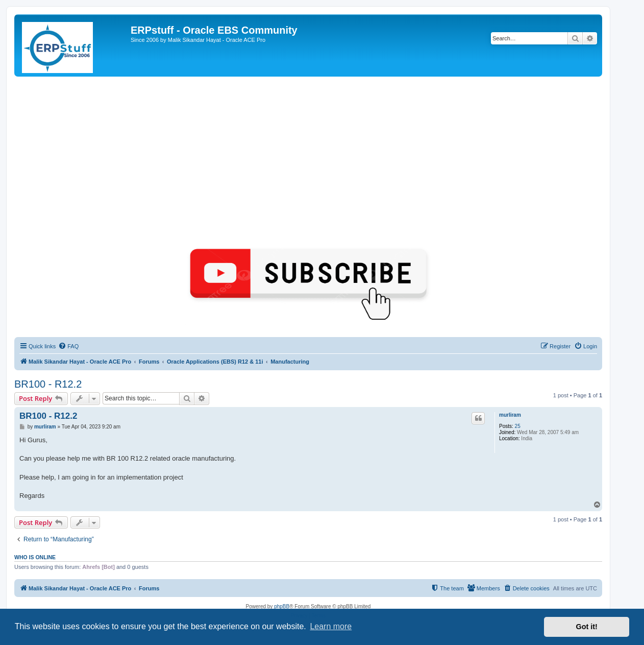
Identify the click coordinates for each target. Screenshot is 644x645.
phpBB (282, 606)
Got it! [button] (587, 627)
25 (518, 426)
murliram (510, 415)
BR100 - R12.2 (48, 384)
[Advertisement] (308, 153)
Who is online (35, 557)
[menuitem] (68, 346)
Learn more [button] (331, 626)
